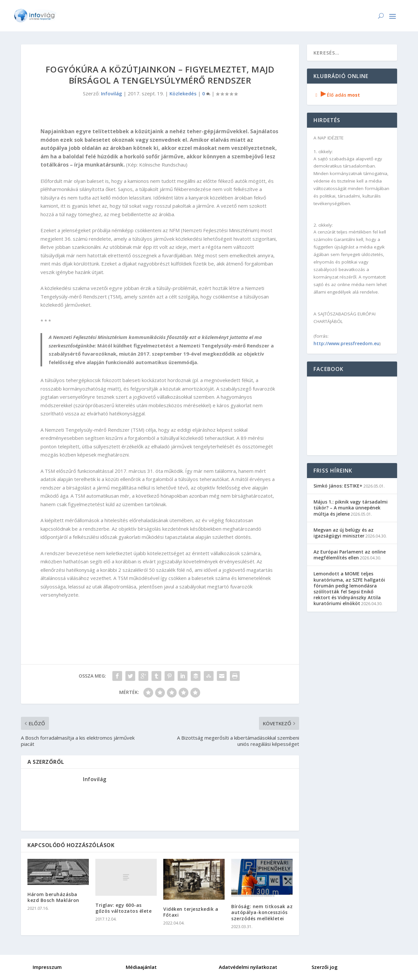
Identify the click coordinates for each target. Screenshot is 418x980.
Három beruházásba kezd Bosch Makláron (53, 897)
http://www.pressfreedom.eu (346, 343)
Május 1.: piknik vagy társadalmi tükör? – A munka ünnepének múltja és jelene (351, 508)
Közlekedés (183, 93)
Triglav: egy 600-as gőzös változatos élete (123, 908)
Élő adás (337, 95)
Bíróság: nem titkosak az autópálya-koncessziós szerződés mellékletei (262, 912)
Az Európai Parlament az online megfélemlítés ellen (350, 555)
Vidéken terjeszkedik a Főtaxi (191, 912)
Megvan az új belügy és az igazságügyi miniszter (344, 533)
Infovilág (112, 93)
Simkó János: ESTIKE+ (338, 486)
